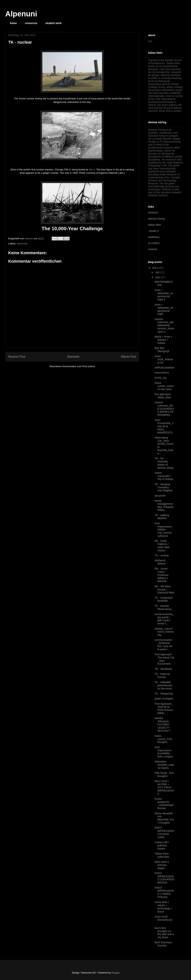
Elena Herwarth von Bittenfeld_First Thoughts (164, 818)
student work (53, 23)
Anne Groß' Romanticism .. (164, 920)
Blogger (115, 973)
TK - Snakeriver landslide (164, 599)
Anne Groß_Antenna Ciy (164, 359)
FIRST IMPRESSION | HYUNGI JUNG (164, 832)
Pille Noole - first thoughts (164, 775)
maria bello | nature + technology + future (163, 907)
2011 (155, 268)
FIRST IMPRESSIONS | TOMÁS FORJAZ (164, 892)
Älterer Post (129, 357)
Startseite (73, 357)
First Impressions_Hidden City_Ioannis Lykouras (164, 530)
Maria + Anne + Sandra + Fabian (163, 340)
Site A (92, 170)
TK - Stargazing (164, 694)
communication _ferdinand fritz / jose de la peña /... (163, 645)
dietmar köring (156, 219)
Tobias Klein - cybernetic (162, 855)
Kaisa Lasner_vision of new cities (164, 386)
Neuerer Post (17, 357)
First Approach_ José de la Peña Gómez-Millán (164, 708)
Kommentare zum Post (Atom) (79, 366)
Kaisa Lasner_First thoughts (163, 739)
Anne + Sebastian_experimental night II (164, 295)
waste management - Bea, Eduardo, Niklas (164, 505)
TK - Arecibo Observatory (163, 608)
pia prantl (160, 496)
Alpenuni (21, 14)
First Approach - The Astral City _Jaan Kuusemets (165, 659)
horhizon (153, 212)
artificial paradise (164, 368)
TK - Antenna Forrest (162, 676)
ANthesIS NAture (160, 562)
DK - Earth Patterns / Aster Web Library (162, 546)
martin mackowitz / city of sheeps (164, 476)
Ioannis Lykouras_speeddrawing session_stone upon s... (164, 325)
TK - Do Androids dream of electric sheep (164, 463)
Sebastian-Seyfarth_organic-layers (164, 765)
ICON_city (161, 378)
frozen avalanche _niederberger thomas (164, 803)
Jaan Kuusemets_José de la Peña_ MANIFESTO (164, 426)
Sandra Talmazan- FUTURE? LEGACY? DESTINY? (162, 724)
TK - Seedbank (163, 669)
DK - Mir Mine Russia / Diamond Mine (164, 590)
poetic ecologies (164, 699)
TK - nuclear (162, 555)
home (13, 23)
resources (31, 23)
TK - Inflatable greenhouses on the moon (164, 685)
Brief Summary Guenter (163, 944)
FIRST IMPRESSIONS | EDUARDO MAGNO (165, 878)
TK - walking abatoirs (162, 517)
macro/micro (162, 373)
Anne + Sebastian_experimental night (164, 309)
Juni (158, 277)
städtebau (154, 237)
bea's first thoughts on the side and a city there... (164, 933)
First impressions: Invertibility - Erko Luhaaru (164, 752)
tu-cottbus (154, 243)
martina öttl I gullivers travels (162, 845)
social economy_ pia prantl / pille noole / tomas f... (164, 619)
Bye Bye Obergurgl (162, 350)
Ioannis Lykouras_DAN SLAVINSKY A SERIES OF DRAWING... (165, 409)
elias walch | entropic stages (162, 865)
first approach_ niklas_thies (163, 396)
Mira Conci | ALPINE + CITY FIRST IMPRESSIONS (164, 787)
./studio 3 (153, 231)
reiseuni (153, 249)
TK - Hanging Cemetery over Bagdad (163, 487)
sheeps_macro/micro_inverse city (164, 632)
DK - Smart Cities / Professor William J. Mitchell (162, 575)
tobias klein (155, 225)
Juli (158, 272)
